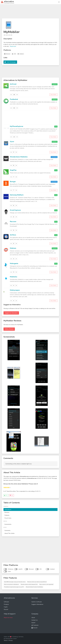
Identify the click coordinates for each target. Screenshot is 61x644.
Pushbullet (14, 99)
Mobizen (13, 248)
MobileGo (14, 277)
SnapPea (13, 170)
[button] (59, 2)
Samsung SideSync (17, 195)
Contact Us (35, 620)
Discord (6, 609)
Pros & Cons (8, 518)
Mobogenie (14, 263)
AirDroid (13, 84)
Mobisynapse (15, 290)
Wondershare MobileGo (19, 157)
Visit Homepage (11, 62)
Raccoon (13, 222)
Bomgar (13, 182)
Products (6, 604)
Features (7, 515)
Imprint (33, 623)
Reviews (7, 512)
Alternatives (8, 510)
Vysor (12, 142)
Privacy (11, 640)
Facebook (35, 625)
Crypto (6, 607)
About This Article (9, 533)
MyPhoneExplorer (17, 126)
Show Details (53, 95)
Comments (7, 531)
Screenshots (8, 524)
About (33, 618)
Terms (6, 640)
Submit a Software (37, 602)
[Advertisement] (30, 12)
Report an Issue (8, 618)
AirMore (13, 235)
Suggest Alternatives (37, 604)
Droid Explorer (15, 210)
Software (6, 602)
